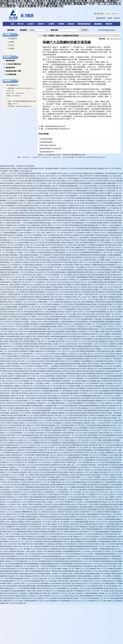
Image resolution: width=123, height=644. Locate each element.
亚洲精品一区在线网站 (53, 334)
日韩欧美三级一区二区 (103, 398)
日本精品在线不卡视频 (95, 433)
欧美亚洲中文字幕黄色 (49, 208)
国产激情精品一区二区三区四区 (31, 381)
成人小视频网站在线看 (37, 443)
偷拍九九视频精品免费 (17, 408)
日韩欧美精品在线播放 (54, 371)
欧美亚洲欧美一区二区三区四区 (24, 433)
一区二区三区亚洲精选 (26, 272)
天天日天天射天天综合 (20, 332)
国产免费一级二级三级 (107, 309)
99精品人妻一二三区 (73, 465)
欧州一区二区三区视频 (88, 586)
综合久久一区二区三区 (95, 354)
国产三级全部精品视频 (84, 290)
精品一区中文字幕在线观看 (109, 262)
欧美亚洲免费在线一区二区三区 (64, 252)
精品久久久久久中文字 (42, 440)
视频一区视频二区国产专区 (23, 267)
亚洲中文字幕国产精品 (17, 398)
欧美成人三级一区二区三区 (49, 386)
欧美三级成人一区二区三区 (107, 502)
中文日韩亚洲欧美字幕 (99, 361)
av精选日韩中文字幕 (74, 470)
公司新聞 (51, 24)
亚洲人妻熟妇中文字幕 (18, 230)
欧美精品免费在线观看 (32, 218)
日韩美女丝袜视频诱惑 (49, 497)
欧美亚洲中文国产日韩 (42, 529)
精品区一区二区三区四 (9, 411)
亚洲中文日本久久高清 (84, 376)
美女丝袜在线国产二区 (18, 248)
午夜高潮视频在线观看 (12, 559)
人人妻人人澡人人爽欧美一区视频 (92, 297)
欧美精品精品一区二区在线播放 (108, 198)
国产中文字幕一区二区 (89, 591)
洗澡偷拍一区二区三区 (66, 480)
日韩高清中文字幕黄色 (34, 502)
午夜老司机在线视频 (43, 586)
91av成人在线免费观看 (80, 428)
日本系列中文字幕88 (21, 250)
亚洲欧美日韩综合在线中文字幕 (10, 361)
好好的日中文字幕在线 (63, 240)
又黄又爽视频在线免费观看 (66, 208)
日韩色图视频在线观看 (90, 356)
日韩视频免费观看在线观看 (74, 272)
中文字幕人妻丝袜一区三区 (38, 309)
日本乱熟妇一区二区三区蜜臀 (65, 487)
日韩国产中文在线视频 (48, 477)
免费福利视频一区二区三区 (57, 309)
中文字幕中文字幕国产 (105, 193)
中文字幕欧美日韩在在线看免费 (61, 255)
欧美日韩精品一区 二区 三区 (80, 477)
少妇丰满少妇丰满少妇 (80, 564)
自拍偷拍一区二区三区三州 (114, 240)
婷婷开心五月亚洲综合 (61, 574)
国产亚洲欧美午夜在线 (61, 324)
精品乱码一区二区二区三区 (98, 522)
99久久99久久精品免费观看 (103, 369)
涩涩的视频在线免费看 (51, 319)
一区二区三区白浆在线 (79, 210)
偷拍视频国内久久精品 (34, 208)
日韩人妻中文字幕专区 (32, 391)
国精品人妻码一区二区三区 (51, 329)
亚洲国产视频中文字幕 (26, 257)
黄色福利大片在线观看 (21, 322)
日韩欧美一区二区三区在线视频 (110, 267)
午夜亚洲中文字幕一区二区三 (48, 346)
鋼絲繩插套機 (10, 68)
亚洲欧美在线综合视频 (31, 346)
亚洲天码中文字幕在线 (35, 191)
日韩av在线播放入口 (62, 354)
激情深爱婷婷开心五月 (17, 571)
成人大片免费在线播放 (26, 265)
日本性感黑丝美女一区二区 (20, 566)
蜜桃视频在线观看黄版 (37, 292)
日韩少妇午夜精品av (45, 260)
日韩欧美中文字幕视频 (25, 280)
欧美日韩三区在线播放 (43, 201)
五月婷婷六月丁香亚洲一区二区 (94, 233)
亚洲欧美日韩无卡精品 (26, 213)
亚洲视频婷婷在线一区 (76, 529)
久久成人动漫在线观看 (86, 235)
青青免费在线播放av (37, 406)
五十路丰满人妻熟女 (109, 206)
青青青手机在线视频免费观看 (53, 541)
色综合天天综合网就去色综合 (70, 369)
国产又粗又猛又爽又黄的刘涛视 (38, 490)
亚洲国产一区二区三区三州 (82, 598)
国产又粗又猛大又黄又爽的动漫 (109, 388)
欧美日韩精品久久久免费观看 (25, 201)
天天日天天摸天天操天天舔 (9, 257)
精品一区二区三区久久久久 (106, 396)
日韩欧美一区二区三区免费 (26, 252)
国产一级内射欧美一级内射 (67, 349)
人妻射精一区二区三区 (43, 198)
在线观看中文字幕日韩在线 (60, 366)
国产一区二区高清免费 (59, 448)
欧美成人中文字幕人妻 (37, 243)
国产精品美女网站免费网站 (83, 450)
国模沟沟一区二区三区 (80, 588)
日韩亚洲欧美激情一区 (20, 287)
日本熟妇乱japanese (102, 201)
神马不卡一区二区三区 (108, 285)
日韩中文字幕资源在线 (80, 275)
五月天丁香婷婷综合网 (84, 334)
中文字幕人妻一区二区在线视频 (72, 228)
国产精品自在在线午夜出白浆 (27, 186)
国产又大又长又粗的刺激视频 (22, 435)
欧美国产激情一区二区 (63, 341)
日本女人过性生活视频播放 (68, 196)
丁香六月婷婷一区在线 (81, 294)
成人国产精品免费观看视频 (24, 314)
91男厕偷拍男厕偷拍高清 (61, 561)
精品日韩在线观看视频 (83, 183)
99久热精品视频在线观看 (102, 277)
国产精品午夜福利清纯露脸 (49, 398)
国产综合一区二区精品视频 (12, 344)
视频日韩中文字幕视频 (90, 280)
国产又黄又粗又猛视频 (68, 517)
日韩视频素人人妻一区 (102, 327)
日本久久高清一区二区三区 (36, 376)
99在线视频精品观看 (78, 482)
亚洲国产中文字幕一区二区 (57, 267)
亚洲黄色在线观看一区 (105, 411)
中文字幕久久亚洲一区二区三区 (69, 319)
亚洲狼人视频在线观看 (11, 341)
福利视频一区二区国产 (100, 290)
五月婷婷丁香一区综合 (17, 396)
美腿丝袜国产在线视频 (9, 186)
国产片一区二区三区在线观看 (45, 240)
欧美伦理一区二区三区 (87, 332)
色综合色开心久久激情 (15, 329)
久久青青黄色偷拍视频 (98, 183)
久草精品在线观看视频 (15, 564)
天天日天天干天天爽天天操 (64, 294)
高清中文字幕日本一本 (9, 327)
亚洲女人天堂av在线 (98, 443)
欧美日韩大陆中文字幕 (40, 418)
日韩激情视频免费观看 (101, 532)
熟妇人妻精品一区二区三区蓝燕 (58, 524)
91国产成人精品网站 (32, 260)
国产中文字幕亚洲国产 (33, 556)
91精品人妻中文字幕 (85, 176)
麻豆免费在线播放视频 (88, 225)
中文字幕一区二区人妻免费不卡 (35, 282)
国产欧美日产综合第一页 (112, 428)
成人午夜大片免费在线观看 (20, 176)
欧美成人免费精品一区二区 (34, 467)
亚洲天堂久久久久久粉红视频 (47, 495)
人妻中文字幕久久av (51, 176)
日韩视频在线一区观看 (11, 386)
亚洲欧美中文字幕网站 (108, 406)
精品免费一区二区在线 (42, 559)
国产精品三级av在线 (71, 583)
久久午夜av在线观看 (47, 401)
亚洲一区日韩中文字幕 (31, 294)
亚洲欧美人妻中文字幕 (51, 196)
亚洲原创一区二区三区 (97, 403)
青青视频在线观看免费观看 (35, 223)
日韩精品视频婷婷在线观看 (95, 240)
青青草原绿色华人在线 (58, 433)
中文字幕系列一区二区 (12, 198)
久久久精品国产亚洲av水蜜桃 (29, 238)
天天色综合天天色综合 (51, 504)
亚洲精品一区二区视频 (115, 290)
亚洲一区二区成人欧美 (74, 396)
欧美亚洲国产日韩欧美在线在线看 (38, 455)
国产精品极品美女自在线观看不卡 (99, 485)
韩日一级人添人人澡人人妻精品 (78, 260)
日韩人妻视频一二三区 (99, 349)
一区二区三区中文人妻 (59, 411)
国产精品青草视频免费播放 (71, 225)
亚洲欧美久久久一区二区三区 (82, 537)
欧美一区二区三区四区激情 (57, 206)
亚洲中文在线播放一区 (27, 233)
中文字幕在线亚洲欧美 (14, 425)
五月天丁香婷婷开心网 (111, 354)
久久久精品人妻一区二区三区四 (29, 386)
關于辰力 (21, 24)
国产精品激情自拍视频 (31, 312)
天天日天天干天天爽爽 (17, 517)
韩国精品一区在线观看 (98, 304)
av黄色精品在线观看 (7, 292)
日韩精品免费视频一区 (72, 332)
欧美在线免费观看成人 (81, 322)
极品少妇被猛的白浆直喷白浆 (33, 196)
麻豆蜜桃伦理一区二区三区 (65, 378)
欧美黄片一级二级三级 (37, 176)
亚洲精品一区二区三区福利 (92, 430)
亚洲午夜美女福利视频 (7, 524)
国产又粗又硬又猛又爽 (109, 245)
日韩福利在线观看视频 (66, 186)
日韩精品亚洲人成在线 (95, 527)
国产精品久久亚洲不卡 (65, 312)
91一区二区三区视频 (48, 482)
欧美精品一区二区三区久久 (54, 223)
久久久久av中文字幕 (72, 351)
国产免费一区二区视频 (97, 260)
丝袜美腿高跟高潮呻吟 (66, 346)
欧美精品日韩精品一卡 (25, 411)
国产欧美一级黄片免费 (11, 393)
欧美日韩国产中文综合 (76, 420)
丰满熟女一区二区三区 (112, 260)
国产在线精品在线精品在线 (18, 371)
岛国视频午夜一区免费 (14, 450)
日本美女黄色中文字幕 (12, 537)
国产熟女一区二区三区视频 (92, 440)
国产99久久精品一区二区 (65, 173)
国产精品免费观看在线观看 (26, 173)
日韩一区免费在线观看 (108, 482)
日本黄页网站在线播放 (65, 598)
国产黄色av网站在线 (88, 270)
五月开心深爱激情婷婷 (28, 403)
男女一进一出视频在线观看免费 (80, 366)
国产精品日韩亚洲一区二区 (20, 309)
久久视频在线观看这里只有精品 (37, 593)
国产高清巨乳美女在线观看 (65, 546)
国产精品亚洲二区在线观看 (87, 539)
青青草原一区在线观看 (43, 188)
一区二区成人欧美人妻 (27, 470)
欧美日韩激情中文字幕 (9, 495)
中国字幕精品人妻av (47, 428)
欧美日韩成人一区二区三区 (70, 435)
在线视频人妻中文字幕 (100, 438)
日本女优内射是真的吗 (9, 586)
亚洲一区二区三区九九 (67, 534)
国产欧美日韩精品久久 (11, 297)
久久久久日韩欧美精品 (58, 591)
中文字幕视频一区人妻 (102, 215)
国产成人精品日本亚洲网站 (105, 457)
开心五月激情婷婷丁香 (52, 369)
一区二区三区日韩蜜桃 (67, 277)
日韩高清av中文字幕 (99, 346)
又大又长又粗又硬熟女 (114, 366)
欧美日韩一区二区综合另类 (18, 181)
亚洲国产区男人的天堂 (9, 299)
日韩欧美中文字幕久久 (7, 507)
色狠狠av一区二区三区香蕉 (35, 230)
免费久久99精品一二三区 (47, 383)
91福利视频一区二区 (18, 391)
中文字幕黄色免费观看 (80, 191)
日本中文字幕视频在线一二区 (30, 378)
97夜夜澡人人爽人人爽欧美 (18, 504)
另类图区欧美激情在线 (74, 566)
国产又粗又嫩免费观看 (83, 252)
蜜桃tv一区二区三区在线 (82, 186)
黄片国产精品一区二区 (57, 457)
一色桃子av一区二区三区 (8, 173)
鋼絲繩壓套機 (101, 18)
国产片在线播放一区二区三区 (88, 455)
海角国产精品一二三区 (18, 223)
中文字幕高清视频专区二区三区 (17, 457)
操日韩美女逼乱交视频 (72, 257)
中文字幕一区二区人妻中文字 (105, 248)
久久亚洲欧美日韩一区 (74, 206)
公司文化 (11, 45)
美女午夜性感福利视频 (106, 435)
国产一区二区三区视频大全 (103, 243)
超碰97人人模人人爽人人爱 (51, 183)
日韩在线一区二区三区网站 (66, 327)
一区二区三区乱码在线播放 (29, 581)
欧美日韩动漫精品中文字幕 (100, 292)
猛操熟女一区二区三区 (57, 351)
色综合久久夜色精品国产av (48, 509)
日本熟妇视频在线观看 (12, 336)
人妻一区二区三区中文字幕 (92, 519)
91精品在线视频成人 (7, 243)
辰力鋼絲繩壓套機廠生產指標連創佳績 (57, 129)
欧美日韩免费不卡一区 (82, 250)
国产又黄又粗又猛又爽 (20, 290)
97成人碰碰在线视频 (72, 413)
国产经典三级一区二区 (57, 586)
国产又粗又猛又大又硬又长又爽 (88, 307)
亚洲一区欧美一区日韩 (34, 551)
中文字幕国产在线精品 (108, 475)
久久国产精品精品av (32, 509)
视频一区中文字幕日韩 (80, 314)
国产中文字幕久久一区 (103, 225)
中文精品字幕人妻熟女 (102, 235)
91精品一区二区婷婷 (25, 203)
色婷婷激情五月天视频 (26, 351)
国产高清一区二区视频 (53, 220)
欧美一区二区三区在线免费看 (13, 245)
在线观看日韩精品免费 (68, 183)
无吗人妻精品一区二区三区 (42, 275)
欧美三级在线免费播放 (11, 213)
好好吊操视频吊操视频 (52, 243)
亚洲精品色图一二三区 (31, 383)
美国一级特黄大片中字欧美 (31, 425)
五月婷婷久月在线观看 (100, 504)
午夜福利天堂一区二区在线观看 (31, 285)
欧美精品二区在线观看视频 (105, 319)
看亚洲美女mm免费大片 (22, 220)
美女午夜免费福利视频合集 (88, 193)
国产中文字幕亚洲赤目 (76, 453)
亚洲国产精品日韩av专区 (91, 178)
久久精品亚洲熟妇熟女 (68, 230)
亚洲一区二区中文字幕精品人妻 (15, 603)
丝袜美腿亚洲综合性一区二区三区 (93, 462)
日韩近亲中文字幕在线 (100, 480)
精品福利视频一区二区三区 (100, 252)
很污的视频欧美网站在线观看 (107, 541)
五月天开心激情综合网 (36, 319)
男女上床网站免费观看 (66, 571)
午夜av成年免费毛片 (111, 173)
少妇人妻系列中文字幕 (98, 408)
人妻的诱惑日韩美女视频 (35, 228)
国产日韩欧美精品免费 (98, 339)
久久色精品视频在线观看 (42, 270)
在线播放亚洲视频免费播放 (63, 428)
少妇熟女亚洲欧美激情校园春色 (89, 406)
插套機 (109, 18)
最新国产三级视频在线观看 (94, 265)
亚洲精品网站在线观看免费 (55, 332)
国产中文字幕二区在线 (39, 307)
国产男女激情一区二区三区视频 (77, 485)
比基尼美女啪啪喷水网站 (29, 420)
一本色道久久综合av (36, 322)
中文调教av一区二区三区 (112, 314)
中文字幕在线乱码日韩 (86, 391)
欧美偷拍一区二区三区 (68, 376)
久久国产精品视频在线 (65, 527)
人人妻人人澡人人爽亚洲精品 (77, 490)
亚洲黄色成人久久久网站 (15, 497)
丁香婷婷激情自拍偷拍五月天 (28, 574)
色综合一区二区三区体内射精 (104, 329)
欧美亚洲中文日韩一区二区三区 (24, 359)
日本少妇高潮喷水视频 (95, 191)
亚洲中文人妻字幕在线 (107, 220)
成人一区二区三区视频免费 (84, 460)
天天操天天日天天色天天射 (107, 188)
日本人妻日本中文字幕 (65, 537)
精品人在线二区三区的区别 (78, 287)
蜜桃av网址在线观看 (27, 559)
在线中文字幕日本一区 (59, 198)
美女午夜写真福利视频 (11, 272)
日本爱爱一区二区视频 (26, 475)
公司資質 (11, 42)
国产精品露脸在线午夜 (111, 203)
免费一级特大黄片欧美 (61, 581)
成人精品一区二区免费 (114, 312)
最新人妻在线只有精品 (100, 418)
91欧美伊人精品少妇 (87, 369)
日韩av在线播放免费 (33, 225)
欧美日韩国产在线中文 (82, 415)
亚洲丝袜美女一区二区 (43, 433)
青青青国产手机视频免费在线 (102, 378)
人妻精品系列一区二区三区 (85, 327)
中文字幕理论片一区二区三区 (22, 302)
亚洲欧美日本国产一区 (18, 455)
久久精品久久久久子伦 (36, 250)
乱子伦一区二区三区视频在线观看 (50, 238)
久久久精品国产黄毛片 (69, 556)
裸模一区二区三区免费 (31, 415)
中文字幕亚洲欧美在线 (12, 188)
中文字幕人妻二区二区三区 (80, 218)
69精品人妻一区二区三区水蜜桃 (23, 499)
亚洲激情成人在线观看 (73, 270)
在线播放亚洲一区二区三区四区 (62, 304)
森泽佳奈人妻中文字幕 (60, 420)
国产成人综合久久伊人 (52, 292)
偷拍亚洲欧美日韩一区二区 (94, 203)
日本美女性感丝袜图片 (70, 406)
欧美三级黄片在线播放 (81, 173)
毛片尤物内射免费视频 (103, 270)
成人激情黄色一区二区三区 (90, 309)
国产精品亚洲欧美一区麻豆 (11, 183)
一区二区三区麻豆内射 (55, 302)
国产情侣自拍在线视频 (27, 240)
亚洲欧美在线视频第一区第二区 (48, 186)
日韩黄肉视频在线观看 (101, 507)
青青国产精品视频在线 (97, 250)
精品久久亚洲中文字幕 (52, 230)
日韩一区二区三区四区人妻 (30, 361)
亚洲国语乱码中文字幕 (58, 465)
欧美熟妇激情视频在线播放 (35, 215)
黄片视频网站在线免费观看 (83, 346)
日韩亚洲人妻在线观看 (31, 339)
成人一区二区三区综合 (37, 369)
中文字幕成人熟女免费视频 (18, 485)
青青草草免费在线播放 (49, 539)
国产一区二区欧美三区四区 (106, 591)
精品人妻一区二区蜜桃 (68, 215)
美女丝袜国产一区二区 (107, 178)
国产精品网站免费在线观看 (23, 532)
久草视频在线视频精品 (46, 564)
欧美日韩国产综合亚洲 (83, 208)
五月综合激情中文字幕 (89, 566)
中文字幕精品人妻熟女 (39, 203)
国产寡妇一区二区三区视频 (92, 512)
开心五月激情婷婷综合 (67, 460)
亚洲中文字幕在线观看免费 (49, 361)
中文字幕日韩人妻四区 (101, 181)
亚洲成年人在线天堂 (7, 369)
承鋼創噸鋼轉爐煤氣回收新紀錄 (55, 126)
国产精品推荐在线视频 (98, 255)
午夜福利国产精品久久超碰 (62, 210)
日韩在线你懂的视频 (51, 290)
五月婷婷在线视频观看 (46, 324)
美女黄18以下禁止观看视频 (12, 304)
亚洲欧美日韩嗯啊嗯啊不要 (23, 512)
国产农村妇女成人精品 (52, 181)
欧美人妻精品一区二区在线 (40, 374)
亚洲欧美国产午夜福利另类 (56, 203)
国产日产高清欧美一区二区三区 (68, 495)
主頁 (45, 36)
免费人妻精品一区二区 (32, 569)
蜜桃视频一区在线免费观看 (82, 361)
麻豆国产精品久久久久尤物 (92, 272)
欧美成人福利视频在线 (100, 341)
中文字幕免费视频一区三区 (38, 235)
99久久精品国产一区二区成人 (27, 495)
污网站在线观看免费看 (51, 322)
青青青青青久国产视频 (103, 196)
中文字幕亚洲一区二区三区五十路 (88, 220)
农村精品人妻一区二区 (105, 566)
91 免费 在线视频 (23, 255)
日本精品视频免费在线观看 (58, 317)
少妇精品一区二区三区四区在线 (63, 344)
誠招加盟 (71, 24)
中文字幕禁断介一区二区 (104, 257)
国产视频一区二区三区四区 (100, 213)
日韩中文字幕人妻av (91, 453)
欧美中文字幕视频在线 (97, 173)
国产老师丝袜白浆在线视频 (60, 519)
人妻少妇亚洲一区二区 (42, 272)
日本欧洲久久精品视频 (75, 388)
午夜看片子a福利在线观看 (88, 514)
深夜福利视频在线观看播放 (111, 440)
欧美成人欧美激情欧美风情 (81, 255)
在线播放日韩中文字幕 (100, 534)
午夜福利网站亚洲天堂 (112, 218)
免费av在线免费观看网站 (36, 181)
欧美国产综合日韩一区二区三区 (28, 193)
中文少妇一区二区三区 (54, 282)
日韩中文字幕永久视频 (95, 287)
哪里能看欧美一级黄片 (11, 546)
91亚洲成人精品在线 (82, 371)
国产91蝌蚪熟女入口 (113, 346)
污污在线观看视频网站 (10, 203)
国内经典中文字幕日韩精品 (43, 213)
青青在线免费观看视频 (97, 322)
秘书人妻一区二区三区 (32, 428)
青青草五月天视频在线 (88, 201)
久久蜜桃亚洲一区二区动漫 (83, 378)
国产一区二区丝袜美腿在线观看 (92, 223)
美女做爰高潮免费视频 (40, 532)
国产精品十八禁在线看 (51, 571)
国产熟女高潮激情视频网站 (107, 356)
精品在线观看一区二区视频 (85, 215)
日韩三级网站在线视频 (26, 341)
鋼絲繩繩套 (98, 24)
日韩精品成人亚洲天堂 (31, 576)
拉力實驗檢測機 (11, 74)
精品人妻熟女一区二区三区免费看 (79, 213)
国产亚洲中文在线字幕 (74, 188)
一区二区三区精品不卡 (28, 366)
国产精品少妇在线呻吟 (7, 406)
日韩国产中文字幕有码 (12, 366)
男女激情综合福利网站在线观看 (89, 413)
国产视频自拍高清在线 (20, 596)
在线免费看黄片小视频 (53, 376)
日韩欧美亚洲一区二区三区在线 (13, 601)
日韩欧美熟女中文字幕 (42, 351)
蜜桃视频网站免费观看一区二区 (101, 208)
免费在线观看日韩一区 (16, 294)
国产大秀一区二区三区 (101, 495)
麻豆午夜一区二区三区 (111, 472)
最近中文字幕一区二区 (44, 178)
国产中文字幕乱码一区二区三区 (31, 183)
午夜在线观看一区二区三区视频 (38, 430)
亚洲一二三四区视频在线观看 (88, 502)
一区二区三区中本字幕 (111, 287)
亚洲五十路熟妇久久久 (60, 178)
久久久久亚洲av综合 (114, 176)
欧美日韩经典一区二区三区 (66, 497)
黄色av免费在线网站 (65, 191)
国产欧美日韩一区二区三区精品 (109, 238)
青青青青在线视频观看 (48, 425)
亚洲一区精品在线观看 (97, 386)
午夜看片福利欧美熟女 (45, 344)
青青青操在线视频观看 (12, 378)
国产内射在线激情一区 (28, 198)
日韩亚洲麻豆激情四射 (113, 250)
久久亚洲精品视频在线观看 (45, 299)
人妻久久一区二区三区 (43, 519)
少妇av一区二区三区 (95, 564)
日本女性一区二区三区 (86, 181)
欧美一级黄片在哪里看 (12, 285)
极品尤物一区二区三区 (59, 188)
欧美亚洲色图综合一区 (75, 178)
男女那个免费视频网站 (52, 443)
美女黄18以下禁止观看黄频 (72, 223)
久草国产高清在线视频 (71, 235)
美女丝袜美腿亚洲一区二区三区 (28, 327)
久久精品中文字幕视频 (51, 250)
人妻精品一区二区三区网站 (71, 569)
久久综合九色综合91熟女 (23, 507)
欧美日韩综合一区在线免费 (75, 267)
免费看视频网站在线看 (112, 322)
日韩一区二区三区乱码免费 (27, 178)
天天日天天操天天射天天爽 (68, 290)
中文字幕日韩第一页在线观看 (84, 425)
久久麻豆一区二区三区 (91, 499)
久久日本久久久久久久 (92, 267)
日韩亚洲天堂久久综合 (11, 487)
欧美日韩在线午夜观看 (18, 208)
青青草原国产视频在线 (45, 453)
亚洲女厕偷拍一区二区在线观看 (40, 255)
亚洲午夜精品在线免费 (57, 559)
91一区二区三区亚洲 (61, 233)
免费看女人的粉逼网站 (30, 210)
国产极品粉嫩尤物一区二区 (80, 403)
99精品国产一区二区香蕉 (113, 403)
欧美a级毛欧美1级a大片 (111, 588)
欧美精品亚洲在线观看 (73, 364)
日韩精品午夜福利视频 (87, 351)
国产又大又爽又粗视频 (104, 601)
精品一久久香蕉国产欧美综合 (54, 248)
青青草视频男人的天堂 (90, 198)
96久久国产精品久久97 (85, 467)
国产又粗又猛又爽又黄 (68, 292)
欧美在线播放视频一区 (111, 265)
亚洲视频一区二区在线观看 (48, 537)
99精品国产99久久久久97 (51, 596)
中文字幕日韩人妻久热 (112, 386)
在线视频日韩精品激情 (11, 453)
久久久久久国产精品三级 (24, 275)
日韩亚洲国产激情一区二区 (9, 178)
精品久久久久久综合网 (58, 270)
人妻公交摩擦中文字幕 (28, 336)
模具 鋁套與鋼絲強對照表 (107, 30)
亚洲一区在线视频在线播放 (85, 243)
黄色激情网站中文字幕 (74, 309)
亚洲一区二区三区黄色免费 (111, 579)
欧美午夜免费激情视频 (51, 191)
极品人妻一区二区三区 (32, 408)
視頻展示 (41, 24)
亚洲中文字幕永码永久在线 (29, 537)
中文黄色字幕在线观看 (115, 522)
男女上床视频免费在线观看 (29, 324)
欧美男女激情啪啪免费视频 (17, 215)
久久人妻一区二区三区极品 (11, 534)
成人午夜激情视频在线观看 (74, 499)
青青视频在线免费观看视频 (15, 218)
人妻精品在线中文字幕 (26, 364)
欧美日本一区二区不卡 (113, 443)
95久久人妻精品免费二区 (77, 324)
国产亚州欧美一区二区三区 (108, 307)
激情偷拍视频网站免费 (112, 462)
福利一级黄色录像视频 (57, 364)
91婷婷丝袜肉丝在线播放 (42, 475)
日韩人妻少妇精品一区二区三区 (109, 317)
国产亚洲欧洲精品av (56, 430)
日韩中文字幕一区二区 (97, 218)
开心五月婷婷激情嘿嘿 (40, 280)
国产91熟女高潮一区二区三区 (57, 593)
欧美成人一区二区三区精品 (101, 546)
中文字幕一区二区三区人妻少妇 (82, 341)
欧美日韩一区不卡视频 (101, 583)
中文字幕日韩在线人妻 (57, 583)
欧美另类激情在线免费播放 (37, 371)
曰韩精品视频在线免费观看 (53, 228)
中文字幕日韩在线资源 (87, 248)
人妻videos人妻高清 (56, 455)
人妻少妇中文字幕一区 (57, 297)
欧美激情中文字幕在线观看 (82, 339)
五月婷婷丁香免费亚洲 (77, 475)
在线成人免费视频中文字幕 (107, 280)
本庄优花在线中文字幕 (21, 443)
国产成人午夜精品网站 (83, 292)
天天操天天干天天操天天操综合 (68, 193)
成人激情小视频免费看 (86, 302)
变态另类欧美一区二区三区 (32, 354)
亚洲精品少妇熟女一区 (73, 297)
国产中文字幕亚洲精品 (60, 260)
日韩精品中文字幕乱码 (21, 262)
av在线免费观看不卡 (24, 307)
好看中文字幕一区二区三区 (98, 294)
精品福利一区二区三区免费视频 (46, 173)
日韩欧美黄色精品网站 (15, 579)
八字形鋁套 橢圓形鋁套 (13, 64)
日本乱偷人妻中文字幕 (37, 262)
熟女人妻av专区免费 (49, 285)
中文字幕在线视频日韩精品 (44, 252)
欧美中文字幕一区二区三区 (43, 423)
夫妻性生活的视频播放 (28, 519)
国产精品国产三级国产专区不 (75, 265)
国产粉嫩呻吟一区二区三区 (34, 480)
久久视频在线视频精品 (114, 255)
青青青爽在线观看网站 (40, 507)
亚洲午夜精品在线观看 (60, 213)
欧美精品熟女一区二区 (42, 265)
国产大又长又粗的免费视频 (11, 529)
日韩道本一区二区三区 (67, 250)
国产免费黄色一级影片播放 (89, 238)
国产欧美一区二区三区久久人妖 (84, 551)
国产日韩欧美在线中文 (105, 514)
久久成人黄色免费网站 (32, 438)
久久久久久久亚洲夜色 (45, 420)
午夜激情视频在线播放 (101, 554)
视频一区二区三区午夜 (63, 477)
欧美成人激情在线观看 (15, 415)
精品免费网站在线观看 (17, 480)
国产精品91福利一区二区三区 (62, 314)
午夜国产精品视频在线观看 (49, 349)
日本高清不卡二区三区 (65, 361)
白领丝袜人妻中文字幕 (88, 364)
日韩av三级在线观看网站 (102, 391)
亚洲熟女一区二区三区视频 (69, 181)
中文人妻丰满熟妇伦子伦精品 (68, 391)
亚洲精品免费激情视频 (31, 564)
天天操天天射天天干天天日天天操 (36, 396)
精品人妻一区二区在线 (26, 440)
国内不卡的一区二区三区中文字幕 (96, 581)
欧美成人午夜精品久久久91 (70, 238)
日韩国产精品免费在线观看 (69, 393)
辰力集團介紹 (12, 39)
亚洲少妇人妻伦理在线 (47, 294)
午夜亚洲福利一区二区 (62, 299)
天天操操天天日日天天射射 (57, 280)
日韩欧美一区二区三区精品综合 (65, 401)
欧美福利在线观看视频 (63, 218)
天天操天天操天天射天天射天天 (31, 482)
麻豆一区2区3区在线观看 (21, 206)
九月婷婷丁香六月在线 (90, 188)
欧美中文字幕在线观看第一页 (38, 544)
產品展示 (31, 24)
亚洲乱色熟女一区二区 (68, 492)
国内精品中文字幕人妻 (72, 201)
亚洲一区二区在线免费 (76, 233)
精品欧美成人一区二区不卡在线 (49, 277)
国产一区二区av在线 (15, 210)
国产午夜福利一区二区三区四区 (91, 470)
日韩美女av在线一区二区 (15, 354)
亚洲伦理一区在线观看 (42, 364)
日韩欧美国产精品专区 (46, 415)
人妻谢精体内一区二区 (74, 448)
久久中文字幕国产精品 (21, 292)
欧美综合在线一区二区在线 (48, 193)
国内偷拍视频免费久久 (11, 233)
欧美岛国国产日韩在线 (87, 445)
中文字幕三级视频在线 (80, 527)
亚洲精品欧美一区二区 (101, 401)
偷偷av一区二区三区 (55, 418)
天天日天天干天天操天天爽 (26, 514)
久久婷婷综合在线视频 (48, 218)
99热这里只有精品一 (107, 413)
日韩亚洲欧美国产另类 (55, 235)
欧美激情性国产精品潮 (34, 539)
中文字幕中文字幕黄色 (78, 240)
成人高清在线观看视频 (68, 329)
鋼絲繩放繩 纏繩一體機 (13, 71)
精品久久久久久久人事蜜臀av (101, 334)
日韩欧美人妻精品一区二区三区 (51, 225)
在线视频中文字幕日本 (24, 522)
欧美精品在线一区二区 (24, 317)
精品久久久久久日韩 (95, 571)
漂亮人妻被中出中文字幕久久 (15, 260)
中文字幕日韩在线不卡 (35, 527)
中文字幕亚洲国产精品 (102, 351)
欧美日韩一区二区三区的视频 (87, 282)
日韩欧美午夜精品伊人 (68, 243)
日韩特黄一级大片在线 (82, 386)
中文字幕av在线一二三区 (84, 504)
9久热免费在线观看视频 (68, 443)
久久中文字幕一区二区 (77, 299)
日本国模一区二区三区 (65, 339)
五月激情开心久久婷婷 (69, 282)
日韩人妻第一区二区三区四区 (75, 203)
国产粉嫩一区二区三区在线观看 (101, 186)
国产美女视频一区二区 (54, 307)
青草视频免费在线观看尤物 (43, 314)
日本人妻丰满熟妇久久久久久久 (49, 393)
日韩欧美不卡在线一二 (43, 366)
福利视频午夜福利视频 (9, 255)
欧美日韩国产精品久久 (72, 262)
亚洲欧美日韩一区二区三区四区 (48, 450)
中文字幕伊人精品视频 (11, 364)
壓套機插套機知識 (84, 24)
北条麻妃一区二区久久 (83, 492)
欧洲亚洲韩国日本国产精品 (85, 487)
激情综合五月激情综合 (25, 418)
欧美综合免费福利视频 (72, 445)
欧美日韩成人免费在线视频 (14, 339)
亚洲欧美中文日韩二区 (16, 312)
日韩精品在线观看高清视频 (32, 329)
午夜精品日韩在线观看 (28, 188)
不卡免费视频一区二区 (21, 235)
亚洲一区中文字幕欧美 (20, 544)
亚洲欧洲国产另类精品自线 (26, 299)
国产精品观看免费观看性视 (92, 529)
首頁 (12, 24)
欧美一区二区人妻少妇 (11, 238)
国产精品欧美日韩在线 (7, 314)
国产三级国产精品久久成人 (26, 356)
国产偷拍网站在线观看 (109, 512)
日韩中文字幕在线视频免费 (96, 210)
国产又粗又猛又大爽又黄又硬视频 (39, 287)
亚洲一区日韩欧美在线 (69, 549)
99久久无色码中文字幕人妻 (11, 403)
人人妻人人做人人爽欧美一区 (44, 233)
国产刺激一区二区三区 (46, 581)
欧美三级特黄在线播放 (23, 406)
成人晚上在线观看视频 (87, 374)
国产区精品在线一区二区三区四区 (47, 514)
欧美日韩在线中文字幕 (106, 465)
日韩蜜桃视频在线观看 (39, 413)
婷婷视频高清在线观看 (75, 356)
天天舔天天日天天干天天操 (50, 534)
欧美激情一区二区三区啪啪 (12, 401)
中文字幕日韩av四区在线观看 (23, 270)
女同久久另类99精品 (19, 225)
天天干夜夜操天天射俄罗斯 (83, 438)
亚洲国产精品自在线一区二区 (81, 336)
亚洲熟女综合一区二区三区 (28, 561)
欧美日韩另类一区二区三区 (38, 206)
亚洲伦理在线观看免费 (9, 193)
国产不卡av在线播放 (50, 527)
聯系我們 (117, 18)
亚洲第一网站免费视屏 (83, 230)
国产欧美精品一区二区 (21, 369)
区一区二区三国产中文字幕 (18, 191)
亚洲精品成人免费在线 (42, 297)
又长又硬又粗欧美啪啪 (53, 215)
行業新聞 (61, 24)
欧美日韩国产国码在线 (43, 465)
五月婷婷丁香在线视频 (100, 176)
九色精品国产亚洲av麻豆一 (89, 465)
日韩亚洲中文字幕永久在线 (35, 248)
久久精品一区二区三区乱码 (32, 245)
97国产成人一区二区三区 (32, 579)
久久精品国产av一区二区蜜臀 (45, 403)
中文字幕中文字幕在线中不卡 (68, 176)
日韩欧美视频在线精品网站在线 (60, 336)
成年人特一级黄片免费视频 (72, 541)
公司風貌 (11, 49)
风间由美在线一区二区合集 (41, 522)
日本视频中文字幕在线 (74, 411)
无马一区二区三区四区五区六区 (92, 206)
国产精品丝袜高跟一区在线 (60, 287)
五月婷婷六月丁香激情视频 (109, 228)
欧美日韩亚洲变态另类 (68, 220)
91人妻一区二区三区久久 (101, 344)
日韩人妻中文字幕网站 (75, 593)
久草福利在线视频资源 (95, 490)
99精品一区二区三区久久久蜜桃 (38, 457)
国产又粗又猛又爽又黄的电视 (23, 388)
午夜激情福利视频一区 (57, 265)
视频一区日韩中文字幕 (49, 245)
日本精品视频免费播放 (90, 411)
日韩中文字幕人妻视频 (72, 248)
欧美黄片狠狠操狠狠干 (29, 304)
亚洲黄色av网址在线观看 (105, 282)
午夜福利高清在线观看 (72, 374)
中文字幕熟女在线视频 (74, 198)
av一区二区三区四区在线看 (86, 196)
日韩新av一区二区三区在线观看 (15, 228)
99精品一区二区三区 (94, 285)
